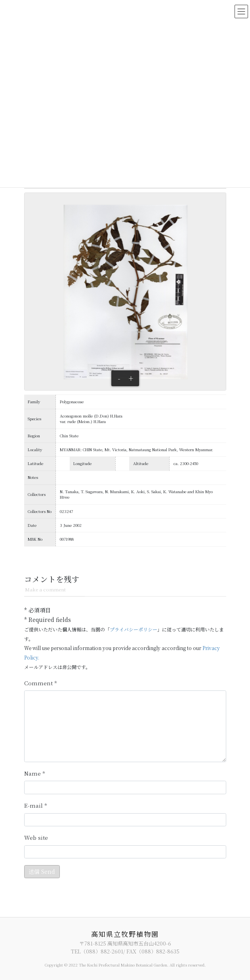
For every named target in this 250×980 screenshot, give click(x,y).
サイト (36, 838)
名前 (35, 774)
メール (36, 806)
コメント (41, 683)
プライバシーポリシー (134, 629)
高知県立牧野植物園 (125, 934)
